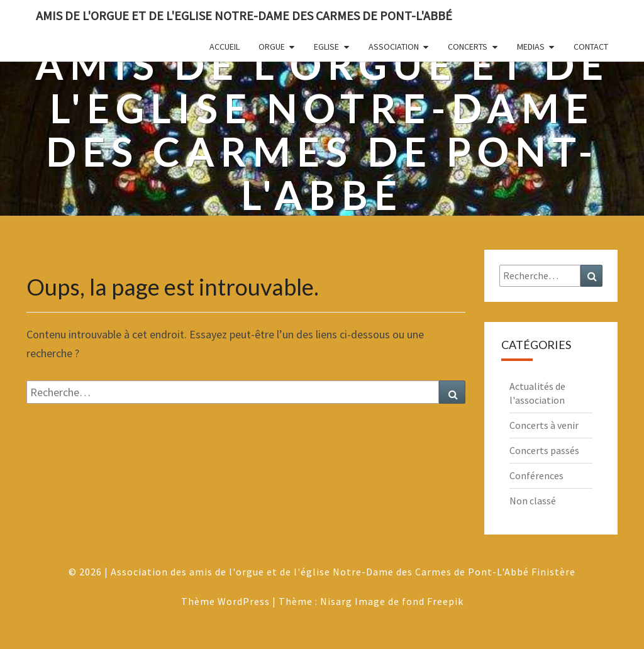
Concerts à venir (544, 425)
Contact (591, 47)
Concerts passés (544, 450)
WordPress (244, 601)
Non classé (533, 501)
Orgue (272, 47)
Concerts (468, 47)
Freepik (445, 601)
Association (394, 47)
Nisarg (336, 601)
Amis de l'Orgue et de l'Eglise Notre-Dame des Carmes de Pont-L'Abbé (244, 15)
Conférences (536, 475)
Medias (531, 47)
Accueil (225, 47)
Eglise (326, 47)
